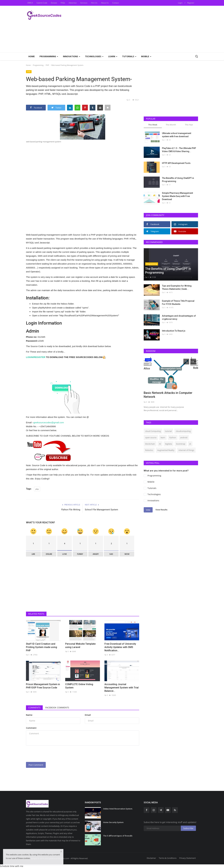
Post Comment (36, 765)
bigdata (169, 444)
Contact (116, 3)
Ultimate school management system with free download (177, 135)
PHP (47, 65)
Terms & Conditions (168, 858)
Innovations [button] (72, 56)
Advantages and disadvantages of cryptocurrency (179, 317)
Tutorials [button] (129, 56)
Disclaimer (151, 858)
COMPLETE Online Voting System (79, 686)
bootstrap (181, 444)
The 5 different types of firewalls (118, 836)
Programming (38, 65)
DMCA (30, 3)
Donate (54, 3)
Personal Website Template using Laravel (80, 645)
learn (163, 437)
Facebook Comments (57, 708)
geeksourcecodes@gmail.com (49, 422)
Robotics (149, 450)
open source (151, 437)
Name (29, 715)
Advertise (73, 3)
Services (84, 3)
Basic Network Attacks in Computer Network (168, 395)
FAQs (63, 3)
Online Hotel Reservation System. (118, 809)
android (184, 437)
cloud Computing (153, 431)
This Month (171, 125)
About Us (105, 3)
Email (88, 715)
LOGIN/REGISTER (36, 357)
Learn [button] (113, 56)
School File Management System (101, 510)
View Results (161, 510)
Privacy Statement (188, 858)
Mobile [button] (146, 56)
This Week (153, 125)
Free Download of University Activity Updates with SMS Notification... (120, 647)
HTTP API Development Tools (176, 163)
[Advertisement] (143, 29)
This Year (189, 125)
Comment (31, 728)
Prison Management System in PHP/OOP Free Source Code (43, 686)
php (37, 489)
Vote (148, 510)
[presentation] (49, 754)
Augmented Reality (166, 450)
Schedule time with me (12, 866)
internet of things (186, 450)
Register (191, 3)
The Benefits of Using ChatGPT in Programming (178, 180)
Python (173, 437)
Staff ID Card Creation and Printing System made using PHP (42, 647)
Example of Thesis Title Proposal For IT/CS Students (178, 302)
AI (160, 444)
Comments (34, 708)
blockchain (150, 444)
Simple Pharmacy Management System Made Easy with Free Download (177, 196)
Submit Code (42, 3)
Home (32, 56)
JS (190, 444)
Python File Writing (71, 510)
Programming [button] (49, 56)
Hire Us (94, 3)
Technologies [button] (94, 56)
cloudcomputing (183, 431)
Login (180, 3)
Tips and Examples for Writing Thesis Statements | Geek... (177, 287)
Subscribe (188, 828)
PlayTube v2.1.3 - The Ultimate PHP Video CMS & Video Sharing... (179, 150)
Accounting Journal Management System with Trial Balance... (122, 688)
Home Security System (113, 822)
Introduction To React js (174, 331)
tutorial (168, 431)
